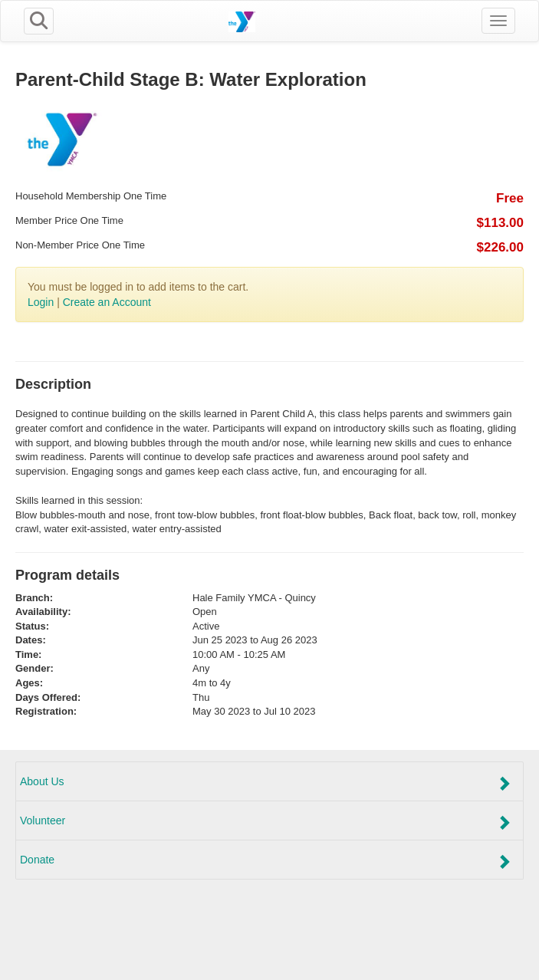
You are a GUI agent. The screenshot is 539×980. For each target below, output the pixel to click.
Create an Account (107, 302)
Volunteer (266, 822)
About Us (266, 783)
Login (41, 302)
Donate (266, 861)
